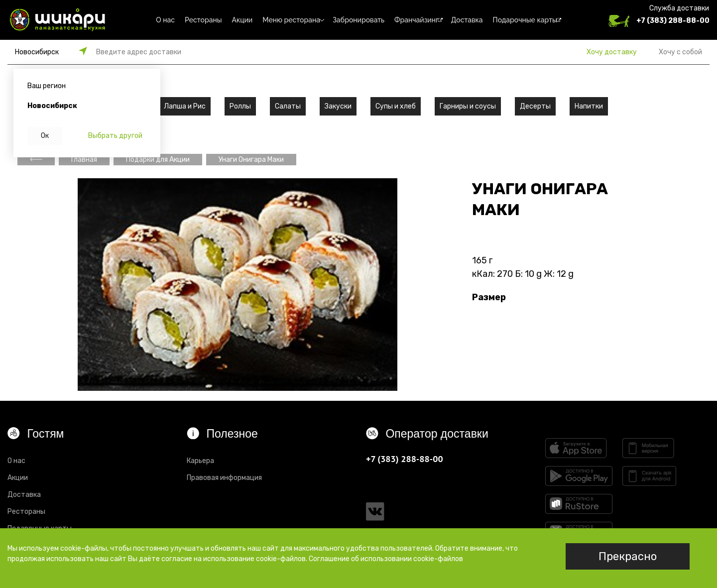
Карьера (200, 461)
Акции (242, 20)
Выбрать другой (115, 136)
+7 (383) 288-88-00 (673, 21)
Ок (45, 136)
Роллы (240, 106)
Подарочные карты (525, 20)
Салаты (288, 106)
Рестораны (203, 20)
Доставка (467, 20)
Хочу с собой (680, 52)
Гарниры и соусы (468, 106)
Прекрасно (628, 556)
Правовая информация (224, 478)
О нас (165, 20)
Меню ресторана (291, 20)
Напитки (589, 106)
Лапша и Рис (185, 106)
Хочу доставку (612, 52)
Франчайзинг (417, 20)
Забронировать (358, 20)
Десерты (535, 106)
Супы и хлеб (396, 106)
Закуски (338, 106)
